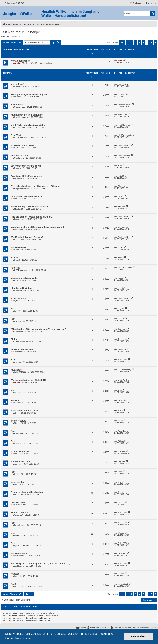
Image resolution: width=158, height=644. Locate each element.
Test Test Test (18, 502)
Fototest (15, 258)
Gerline (17, 505)
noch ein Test (18, 482)
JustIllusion (123, 329)
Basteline (122, 553)
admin (17, 63)
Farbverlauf (17, 105)
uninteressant (18, 421)
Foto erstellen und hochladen (27, 492)
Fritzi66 (17, 178)
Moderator (16, 36)
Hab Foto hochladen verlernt (26, 196)
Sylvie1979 (19, 546)
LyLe (16, 301)
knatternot (19, 556)
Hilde (16, 474)
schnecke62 (19, 331)
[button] (122, 43)
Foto (13, 360)
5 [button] (144, 43)
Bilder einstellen (19, 513)
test (13, 309)
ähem (17, 413)
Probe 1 (15, 400)
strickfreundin (18, 298)
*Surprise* (19, 515)
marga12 (18, 495)
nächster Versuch (20, 462)
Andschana (19, 433)
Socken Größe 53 (20, 247)
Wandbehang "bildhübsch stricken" (30, 207)
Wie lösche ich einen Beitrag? (27, 237)
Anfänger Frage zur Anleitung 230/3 (30, 94)
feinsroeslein (20, 219)
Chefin (121, 186)
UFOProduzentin (21, 138)
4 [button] (140, 43)
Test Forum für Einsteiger (20, 32)
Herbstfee (18, 87)
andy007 (18, 97)
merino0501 (19, 586)
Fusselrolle (19, 525)
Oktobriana (19, 158)
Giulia (17, 250)
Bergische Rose (21, 189)
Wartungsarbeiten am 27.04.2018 (28, 380)
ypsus (17, 280)
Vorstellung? (18, 84)
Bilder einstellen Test (22, 349)
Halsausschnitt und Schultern (27, 115)
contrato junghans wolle (24, 278)
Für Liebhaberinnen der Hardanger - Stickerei (35, 186)
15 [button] (151, 43)
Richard (121, 196)
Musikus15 (19, 209)
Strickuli (18, 444)
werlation (18, 352)
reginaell (18, 199)
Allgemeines (47, 63)
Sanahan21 (123, 115)
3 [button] (136, 43)
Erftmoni (122, 206)
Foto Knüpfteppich (21, 451)
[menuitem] (21, 3)
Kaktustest (16, 370)
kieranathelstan (125, 104)
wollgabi (18, 321)
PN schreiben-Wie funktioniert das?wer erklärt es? (38, 329)
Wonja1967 (19, 240)
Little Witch (123, 380)
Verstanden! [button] (138, 636)
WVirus (17, 535)
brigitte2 (121, 288)
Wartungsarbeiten (20, 61)
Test (13, 319)
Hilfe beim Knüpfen (21, 288)
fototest (15, 574)
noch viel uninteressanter (25, 411)
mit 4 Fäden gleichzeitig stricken (28, 125)
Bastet (17, 403)
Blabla (14, 339)
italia (120, 166)
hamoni (17, 576)
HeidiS (17, 260)
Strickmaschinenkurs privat (26, 166)
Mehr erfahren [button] (24, 638)
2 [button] (132, 43)
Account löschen (20, 156)
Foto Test (16, 135)
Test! (13, 584)
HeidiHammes (20, 117)
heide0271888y (21, 372)
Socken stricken (19, 553)
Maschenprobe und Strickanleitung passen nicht (37, 227)
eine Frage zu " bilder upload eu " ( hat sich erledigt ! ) (40, 564)
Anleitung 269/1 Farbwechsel (26, 176)
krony (17, 393)
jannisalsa (19, 229)
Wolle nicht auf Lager (22, 145)
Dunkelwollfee (124, 145)
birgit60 (17, 311)
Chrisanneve (20, 107)
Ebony (17, 168)
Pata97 (17, 148)
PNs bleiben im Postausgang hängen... (32, 217)
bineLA (121, 319)
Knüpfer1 (18, 291)
